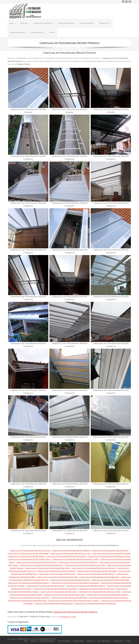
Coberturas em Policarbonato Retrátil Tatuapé (111, 553)
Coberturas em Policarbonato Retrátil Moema (96, 574)
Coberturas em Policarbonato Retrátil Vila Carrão (70, 553)
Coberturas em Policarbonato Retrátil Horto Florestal (93, 568)
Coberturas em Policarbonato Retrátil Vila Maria (78, 562)
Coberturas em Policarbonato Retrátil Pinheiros (86, 586)
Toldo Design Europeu (104, 641)
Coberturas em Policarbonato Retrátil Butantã (110, 580)
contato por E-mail (68, 616)
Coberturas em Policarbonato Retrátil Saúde (57, 574)
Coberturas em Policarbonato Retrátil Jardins (59, 591)
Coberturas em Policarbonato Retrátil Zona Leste (30, 550)
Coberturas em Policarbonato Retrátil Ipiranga (54, 603)
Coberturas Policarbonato (47, 641)
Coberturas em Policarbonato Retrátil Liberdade (97, 571)
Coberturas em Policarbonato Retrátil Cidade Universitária (75, 583)
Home (26, 641)
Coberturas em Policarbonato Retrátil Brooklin (45, 586)
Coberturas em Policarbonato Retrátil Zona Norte (36, 562)
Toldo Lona (34, 641)
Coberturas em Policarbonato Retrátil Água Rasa (66, 556)
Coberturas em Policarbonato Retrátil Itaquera (71, 550)
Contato (128, 641)
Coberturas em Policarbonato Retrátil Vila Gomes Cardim (75, 559)
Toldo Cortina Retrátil (64, 641)
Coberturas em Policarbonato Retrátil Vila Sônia (70, 580)
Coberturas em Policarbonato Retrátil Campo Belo (57, 577)
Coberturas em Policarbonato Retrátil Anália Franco (29, 559)
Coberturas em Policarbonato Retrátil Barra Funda (99, 591)
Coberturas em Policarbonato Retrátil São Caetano (108, 594)
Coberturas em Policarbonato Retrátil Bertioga (27, 600)
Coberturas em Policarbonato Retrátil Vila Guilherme (41, 565)
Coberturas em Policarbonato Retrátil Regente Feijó (109, 556)
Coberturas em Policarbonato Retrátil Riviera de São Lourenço (73, 600)
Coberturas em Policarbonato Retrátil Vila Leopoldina (55, 589)
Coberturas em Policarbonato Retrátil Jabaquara (99, 577)
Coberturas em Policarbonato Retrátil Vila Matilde (28, 553)
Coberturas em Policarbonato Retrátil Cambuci (56, 571)
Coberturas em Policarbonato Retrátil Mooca (26, 556)
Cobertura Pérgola (78, 641)
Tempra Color (91, 641)
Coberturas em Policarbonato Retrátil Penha (110, 550)
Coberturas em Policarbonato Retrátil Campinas (108, 597)
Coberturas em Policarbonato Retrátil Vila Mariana (95, 603)
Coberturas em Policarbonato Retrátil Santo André (64, 594)
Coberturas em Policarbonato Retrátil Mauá (69, 597)
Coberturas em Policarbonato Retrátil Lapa (96, 589)
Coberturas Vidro (118, 641)
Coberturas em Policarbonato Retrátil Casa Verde (85, 565)
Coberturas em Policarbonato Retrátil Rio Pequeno (29, 583)
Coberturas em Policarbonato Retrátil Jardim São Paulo (47, 568)
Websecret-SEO (23, 639)
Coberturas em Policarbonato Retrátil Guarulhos (30, 597)
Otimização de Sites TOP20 (47, 639)
